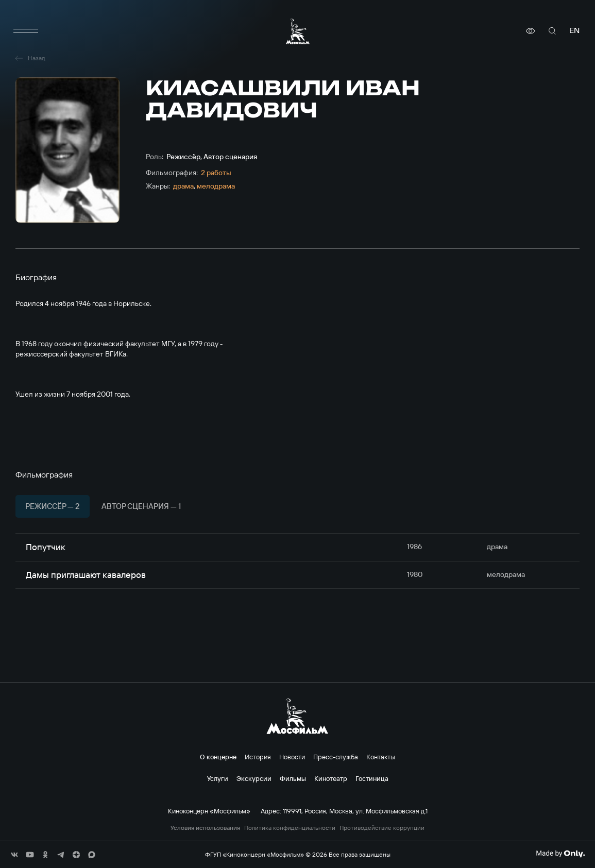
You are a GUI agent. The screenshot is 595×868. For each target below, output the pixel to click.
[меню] (26, 31)
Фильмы (293, 778)
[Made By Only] (560, 854)
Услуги (218, 778)
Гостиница (372, 778)
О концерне (218, 757)
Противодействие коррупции (382, 828)
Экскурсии (254, 778)
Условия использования (205, 828)
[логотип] (298, 31)
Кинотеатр (331, 778)
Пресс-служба (336, 757)
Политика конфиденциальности (290, 828)
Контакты (381, 757)
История (258, 757)
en (574, 31)
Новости (292, 757)
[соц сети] (14, 855)
